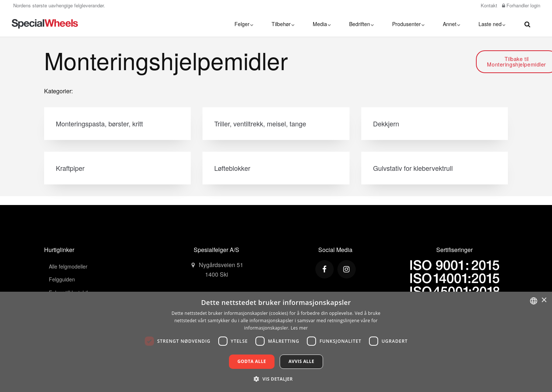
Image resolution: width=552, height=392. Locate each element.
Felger (244, 24)
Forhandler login (521, 5)
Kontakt (488, 5)
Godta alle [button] (252, 361)
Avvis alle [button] (301, 361)
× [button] (544, 300)
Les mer (299, 328)
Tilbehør (283, 24)
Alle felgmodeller (68, 266)
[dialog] (276, 342)
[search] (527, 24)
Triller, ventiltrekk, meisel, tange (260, 123)
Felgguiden (62, 279)
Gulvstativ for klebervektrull (413, 168)
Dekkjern (386, 123)
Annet (451, 24)
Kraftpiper (70, 168)
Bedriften (361, 24)
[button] (276, 379)
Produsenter (408, 24)
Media (322, 24)
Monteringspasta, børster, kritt (99, 123)
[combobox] (534, 301)
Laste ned (492, 24)
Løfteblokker (232, 168)
